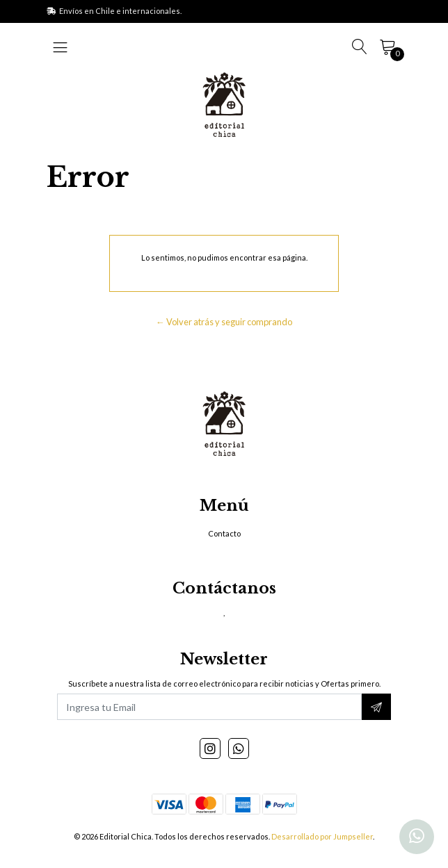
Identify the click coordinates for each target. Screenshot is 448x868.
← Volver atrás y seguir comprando (224, 322)
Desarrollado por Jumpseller (322, 836)
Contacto (224, 533)
